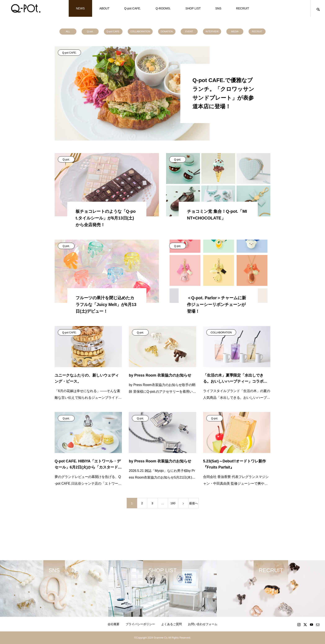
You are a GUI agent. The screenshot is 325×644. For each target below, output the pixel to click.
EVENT (189, 31)
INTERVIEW (212, 31)
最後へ (193, 503)
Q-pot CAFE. (133, 8)
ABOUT (104, 8)
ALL (68, 31)
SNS (218, 8)
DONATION (167, 31)
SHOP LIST (193, 8)
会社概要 (113, 624)
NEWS (80, 8)
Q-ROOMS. (163, 8)
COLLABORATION (140, 31)
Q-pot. (90, 31)
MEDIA (235, 31)
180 (173, 503)
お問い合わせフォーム (203, 624)
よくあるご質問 (172, 624)
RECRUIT (242, 8)
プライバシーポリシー (140, 624)
